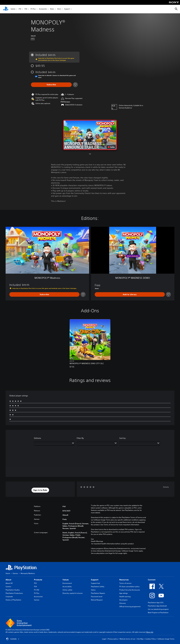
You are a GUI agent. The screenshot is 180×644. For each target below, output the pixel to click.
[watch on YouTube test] (111, 147)
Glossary (123, 603)
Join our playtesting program (158, 609)
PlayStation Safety (98, 587)
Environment (67, 583)
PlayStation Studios (13, 590)
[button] (90, 135)
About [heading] (8, 580)
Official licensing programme (130, 607)
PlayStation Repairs (98, 593)
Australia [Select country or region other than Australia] (13, 639)
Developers (123, 600)
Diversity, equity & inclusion (73, 593)
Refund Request (97, 600)
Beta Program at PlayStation (158, 613)
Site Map (140, 639)
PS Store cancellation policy (129, 587)
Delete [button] (166, 487)
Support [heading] (95, 580)
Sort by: (123, 438)
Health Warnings (97, 541)
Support (67, 9)
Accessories (43, 9)
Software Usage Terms (166, 639)
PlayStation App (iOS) (156, 603)
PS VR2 (37, 590)
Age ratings (124, 593)
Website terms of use (127, 639)
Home (8, 573)
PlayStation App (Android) (157, 606)
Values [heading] (66, 580)
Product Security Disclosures (130, 590)
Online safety (67, 590)
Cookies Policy (151, 639)
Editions (38, 438)
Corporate (9, 597)
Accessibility (67, 587)
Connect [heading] (152, 580)
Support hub (95, 583)
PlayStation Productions (14, 593)
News (52, 9)
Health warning (125, 597)
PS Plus (33, 9)
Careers (8, 587)
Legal (104, 639)
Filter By (80, 438)
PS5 (20, 9)
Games (13, 9)
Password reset (97, 597)
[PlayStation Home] (6, 9)
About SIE (9, 583)
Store (59, 9)
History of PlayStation (13, 600)
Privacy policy (113, 639)
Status (93, 590)
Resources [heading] (124, 580)
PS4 (26, 9)
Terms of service (125, 583)
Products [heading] (38, 580)
